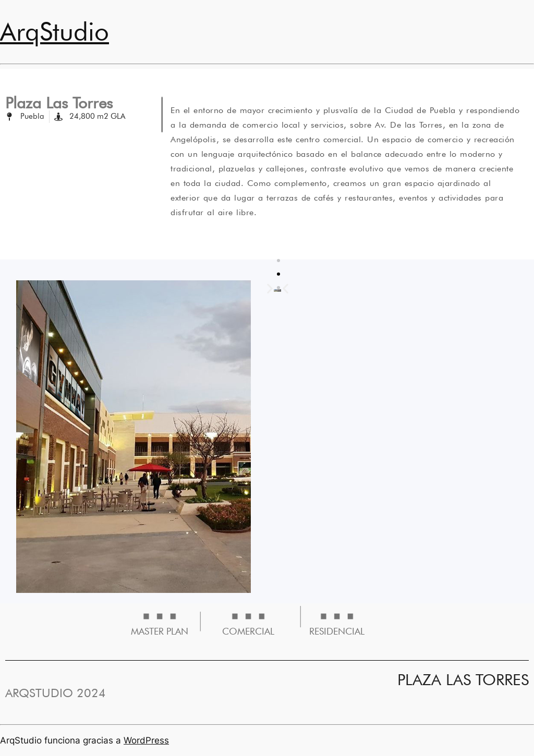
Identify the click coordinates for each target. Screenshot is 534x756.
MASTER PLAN (160, 631)
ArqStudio (54, 32)
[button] (286, 289)
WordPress (146, 740)
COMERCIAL (248, 631)
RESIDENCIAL (337, 631)
